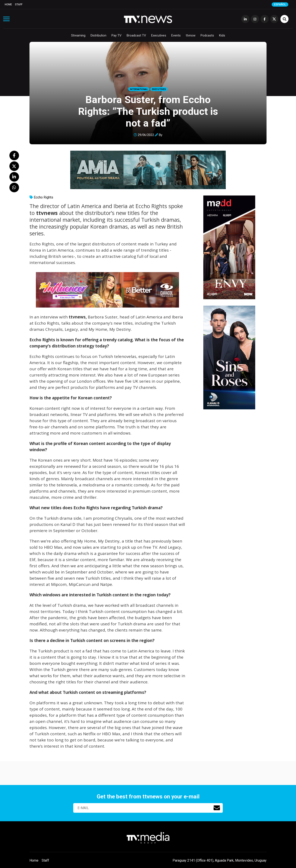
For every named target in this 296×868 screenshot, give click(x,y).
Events (176, 35)
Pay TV (116, 35)
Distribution (98, 35)
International (139, 89)
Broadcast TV (136, 35)
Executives (159, 35)
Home (8, 4)
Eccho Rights (43, 197)
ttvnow (191, 35)
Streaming (78, 35)
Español (280, 4)
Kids (222, 35)
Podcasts (207, 35)
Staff (19, 4)
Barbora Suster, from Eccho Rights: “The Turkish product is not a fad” (148, 111)
